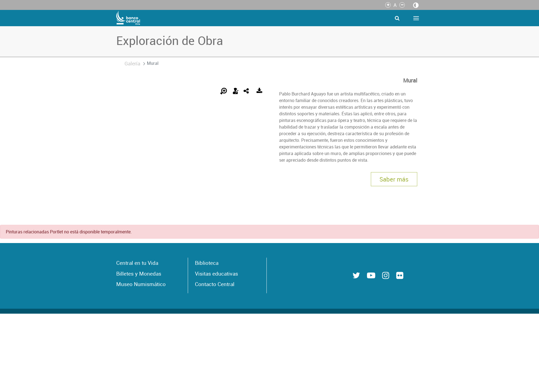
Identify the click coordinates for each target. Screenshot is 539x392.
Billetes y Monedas (139, 274)
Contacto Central (215, 284)
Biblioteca (207, 263)
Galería (132, 63)
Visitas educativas (216, 274)
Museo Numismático (141, 284)
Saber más (394, 179)
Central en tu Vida (137, 263)
